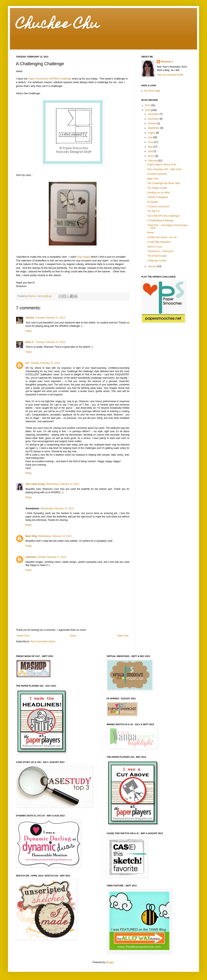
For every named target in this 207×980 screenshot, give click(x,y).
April (151, 151)
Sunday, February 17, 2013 (52, 557)
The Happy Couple (157, 188)
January (152, 266)
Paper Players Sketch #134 (162, 165)
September (154, 128)
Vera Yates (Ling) (35, 484)
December (154, 114)
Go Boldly (152, 202)
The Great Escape (157, 256)
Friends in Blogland (158, 197)
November (154, 119)
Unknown (31, 557)
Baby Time (153, 179)
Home (73, 636)
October (152, 123)
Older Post (123, 636)
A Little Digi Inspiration (159, 242)
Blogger (110, 962)
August (152, 133)
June (151, 142)
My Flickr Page (152, 91)
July (150, 137)
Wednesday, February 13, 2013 (63, 484)
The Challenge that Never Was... (165, 183)
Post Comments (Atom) (43, 641)
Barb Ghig (31, 536)
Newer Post (23, 636)
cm (27, 363)
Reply (29, 331)
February (153, 161)
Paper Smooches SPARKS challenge (50, 79)
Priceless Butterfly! (157, 174)
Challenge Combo (157, 261)
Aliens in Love (155, 247)
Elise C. (30, 342)
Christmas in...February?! (161, 251)
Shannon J (167, 62)
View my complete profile (170, 75)
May (150, 147)
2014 (148, 105)
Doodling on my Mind (159, 193)
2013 (148, 110)
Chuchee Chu (57, 25)
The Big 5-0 (153, 211)
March (152, 156)
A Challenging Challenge (160, 220)
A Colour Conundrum (158, 207)
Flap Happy (83, 257)
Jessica (30, 318)
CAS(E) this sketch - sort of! (162, 237)
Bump (150, 233)
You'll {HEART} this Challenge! (163, 216)
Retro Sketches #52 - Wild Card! (164, 169)
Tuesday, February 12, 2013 (50, 318)
